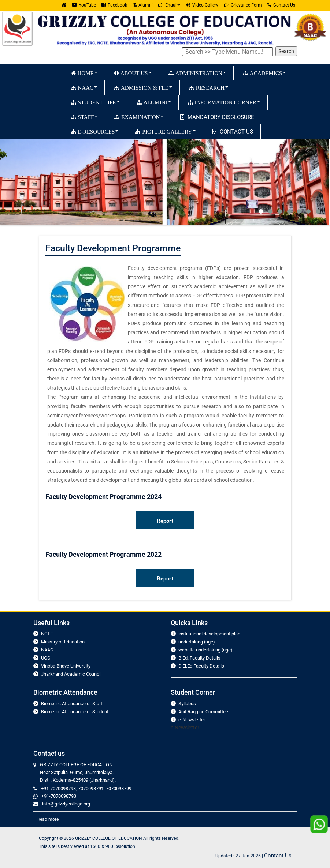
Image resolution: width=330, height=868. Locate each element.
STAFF (84, 117)
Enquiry (169, 5)
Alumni (143, 5)
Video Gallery (202, 5)
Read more (48, 819)
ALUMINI (154, 102)
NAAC (84, 88)
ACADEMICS (264, 73)
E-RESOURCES (95, 131)
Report (165, 521)
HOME (84, 73)
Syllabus (187, 704)
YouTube (84, 5)
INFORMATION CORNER (224, 102)
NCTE (47, 634)
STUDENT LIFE (95, 102)
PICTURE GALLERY (165, 131)
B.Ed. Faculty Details (199, 658)
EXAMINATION (139, 117)
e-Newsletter (192, 720)
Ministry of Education (63, 642)
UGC (46, 658)
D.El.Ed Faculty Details (201, 666)
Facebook (114, 5)
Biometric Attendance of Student (75, 712)
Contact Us (281, 5)
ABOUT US (133, 73)
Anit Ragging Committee (203, 712)
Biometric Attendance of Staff (72, 704)
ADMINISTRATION (197, 73)
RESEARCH (209, 88)
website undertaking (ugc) (205, 650)
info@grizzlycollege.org (66, 804)
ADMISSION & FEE (143, 88)
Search (286, 51)
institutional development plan (209, 634)
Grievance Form (243, 5)
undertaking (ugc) (197, 642)
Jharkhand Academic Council (71, 674)
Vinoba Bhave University (66, 666)
